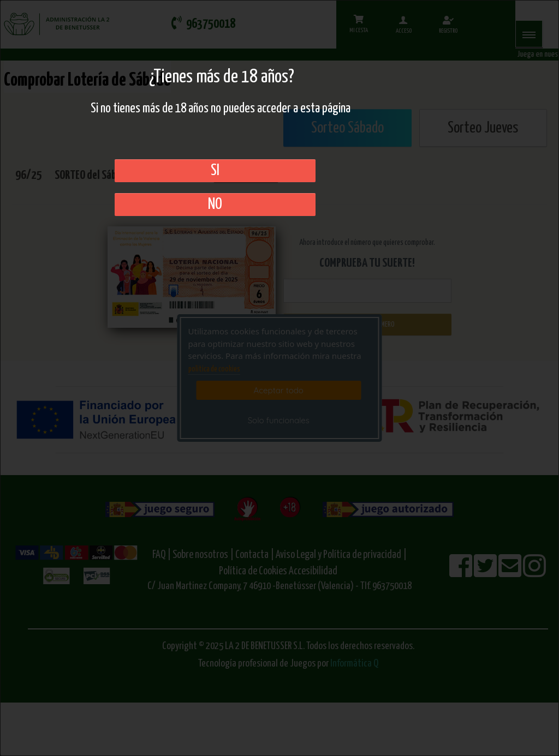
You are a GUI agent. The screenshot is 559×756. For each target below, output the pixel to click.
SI (215, 171)
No (215, 205)
